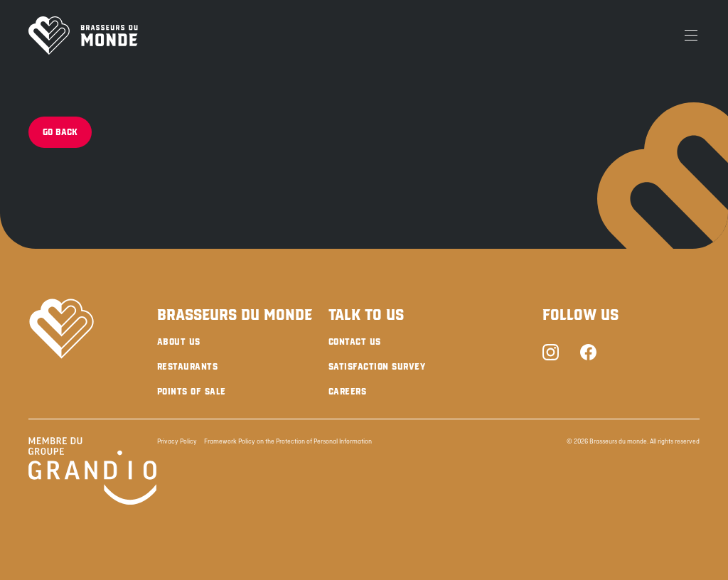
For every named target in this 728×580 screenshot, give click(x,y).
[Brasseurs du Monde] (83, 36)
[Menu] (691, 36)
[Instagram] (551, 354)
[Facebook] (588, 354)
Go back (60, 132)
